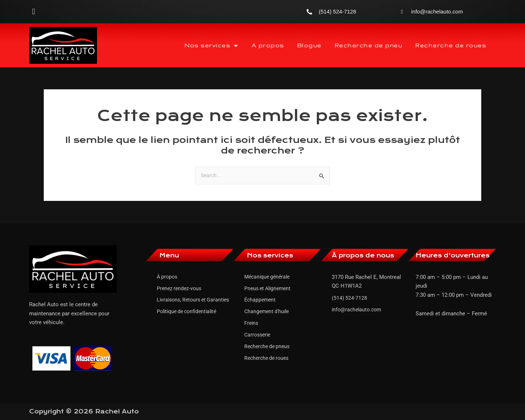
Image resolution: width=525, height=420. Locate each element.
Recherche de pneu (369, 45)
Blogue (309, 45)
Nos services (211, 46)
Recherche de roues (451, 45)
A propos (268, 45)
